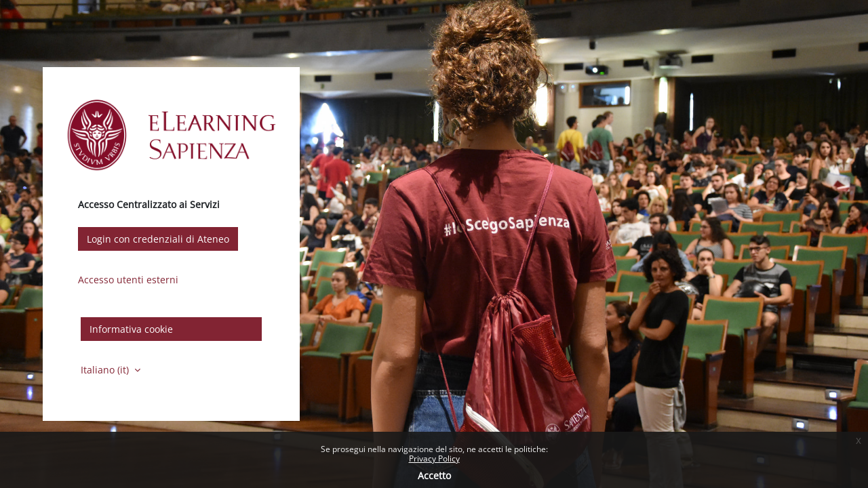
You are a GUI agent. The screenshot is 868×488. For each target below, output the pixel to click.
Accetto (434, 475)
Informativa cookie (131, 329)
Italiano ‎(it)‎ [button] (106, 370)
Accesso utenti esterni (128, 280)
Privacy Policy (434, 459)
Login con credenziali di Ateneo (158, 239)
